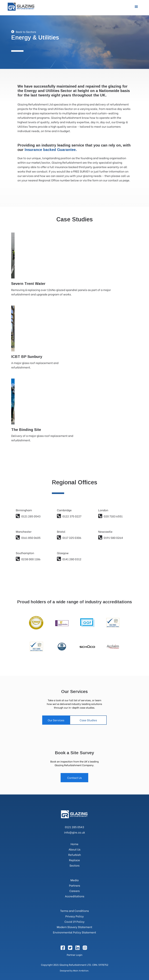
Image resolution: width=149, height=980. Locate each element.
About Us (74, 849)
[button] (136, 7)
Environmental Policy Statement (74, 932)
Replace (74, 860)
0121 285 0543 (74, 827)
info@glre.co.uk (75, 832)
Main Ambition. (81, 970)
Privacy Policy (75, 916)
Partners (75, 885)
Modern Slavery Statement (74, 927)
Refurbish (75, 855)
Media (74, 880)
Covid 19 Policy (74, 921)
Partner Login (75, 955)
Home (74, 844)
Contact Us (74, 778)
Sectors (74, 865)
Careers (74, 891)
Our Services (56, 720)
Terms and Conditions (74, 911)
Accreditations (75, 896)
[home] (21, 7)
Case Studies (88, 720)
